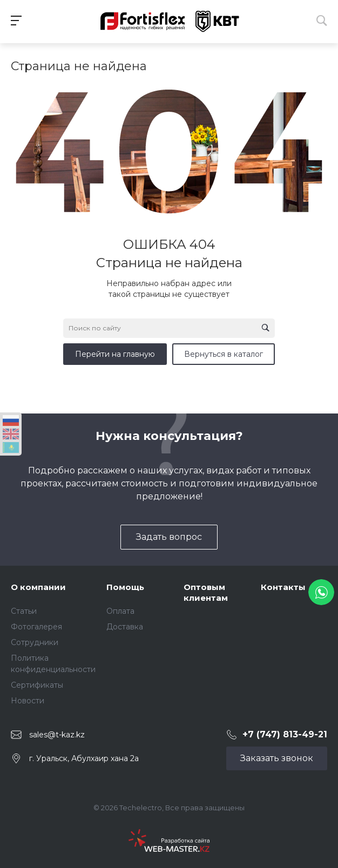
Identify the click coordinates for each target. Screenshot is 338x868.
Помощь (125, 587)
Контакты (283, 587)
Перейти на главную (115, 354)
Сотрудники (35, 642)
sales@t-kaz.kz (57, 735)
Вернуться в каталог (224, 354)
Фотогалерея (36, 627)
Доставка (125, 627)
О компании (38, 587)
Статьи (24, 611)
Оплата (120, 611)
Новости (28, 701)
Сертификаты (37, 685)
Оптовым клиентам (206, 592)
